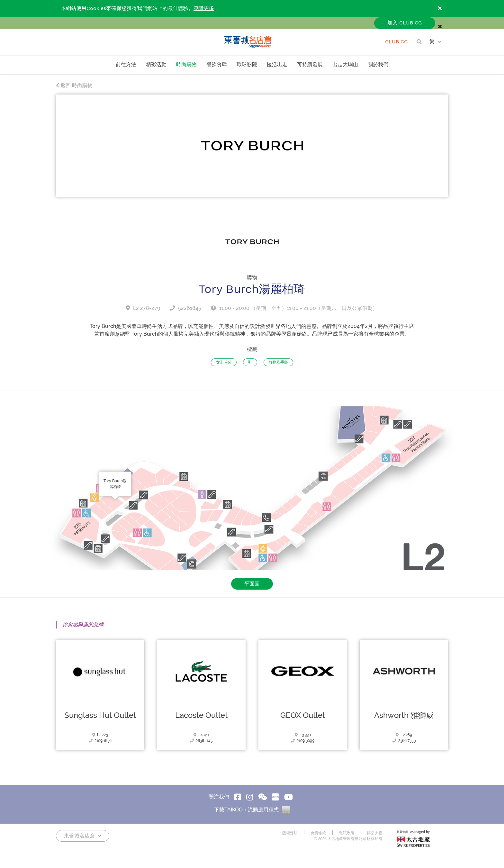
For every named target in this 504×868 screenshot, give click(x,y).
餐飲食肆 (217, 65)
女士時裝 (224, 370)
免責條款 (318, 840)
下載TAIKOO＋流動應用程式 (252, 817)
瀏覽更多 (204, 9)
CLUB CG (396, 42)
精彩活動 (156, 65)
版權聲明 (290, 840)
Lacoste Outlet (201, 723)
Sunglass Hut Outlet (100, 723)
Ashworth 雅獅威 (404, 723)
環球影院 (247, 65)
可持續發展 (310, 65)
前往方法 (126, 65)
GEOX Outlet (303, 723)
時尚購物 (186, 65)
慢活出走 (277, 65)
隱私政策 (346, 840)
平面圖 (252, 591)
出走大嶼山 (345, 65)
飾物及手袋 (278, 370)
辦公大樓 (375, 840)
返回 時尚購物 (74, 93)
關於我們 (378, 65)
